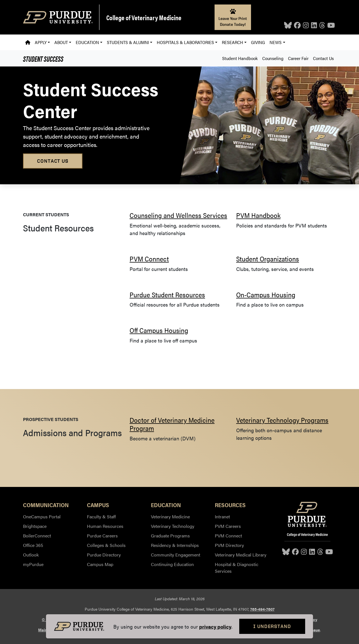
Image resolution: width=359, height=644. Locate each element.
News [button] (276, 42)
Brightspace (35, 526)
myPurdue (33, 564)
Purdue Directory (104, 555)
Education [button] (87, 42)
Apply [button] (41, 42)
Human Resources (105, 526)
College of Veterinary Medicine (144, 17)
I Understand (272, 626)
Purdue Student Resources (167, 295)
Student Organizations (268, 259)
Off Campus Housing (159, 330)
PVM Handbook (258, 215)
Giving (258, 42)
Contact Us (323, 58)
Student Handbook (240, 58)
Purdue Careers (102, 536)
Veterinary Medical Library (241, 555)
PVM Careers (228, 526)
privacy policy (215, 626)
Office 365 (33, 545)
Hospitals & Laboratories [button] (185, 42)
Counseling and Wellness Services (178, 215)
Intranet (222, 517)
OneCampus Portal (42, 517)
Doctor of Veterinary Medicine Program (172, 424)
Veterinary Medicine (170, 517)
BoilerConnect (37, 536)
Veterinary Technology (173, 526)
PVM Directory (229, 545)
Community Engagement (176, 555)
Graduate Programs (170, 536)
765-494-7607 (262, 609)
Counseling (273, 58)
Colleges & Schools (106, 545)
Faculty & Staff (101, 517)
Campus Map (100, 564)
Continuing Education (172, 564)
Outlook (31, 555)
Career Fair (298, 58)
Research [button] (233, 42)
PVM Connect (149, 259)
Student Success (43, 58)
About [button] (61, 42)
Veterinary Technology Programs (282, 420)
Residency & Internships (175, 545)
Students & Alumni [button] (128, 42)
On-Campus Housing (266, 295)
